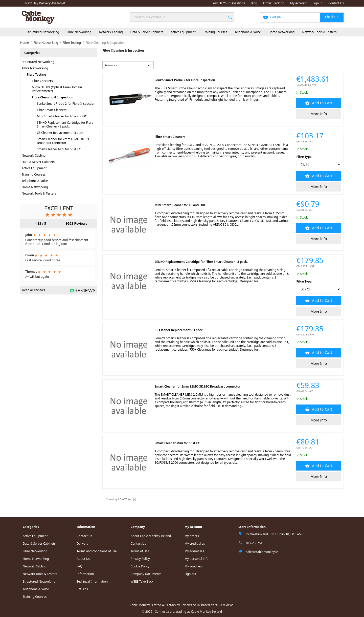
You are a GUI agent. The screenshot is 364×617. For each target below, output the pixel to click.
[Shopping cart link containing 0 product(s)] (302, 17)
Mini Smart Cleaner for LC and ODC (62, 116)
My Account (299, 3)
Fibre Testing (37, 75)
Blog (254, 3)
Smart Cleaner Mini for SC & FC (59, 149)
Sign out (190, 574)
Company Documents (146, 574)
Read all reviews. (34, 290)
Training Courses (215, 32)
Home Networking (281, 32)
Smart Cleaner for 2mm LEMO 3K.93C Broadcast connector (63, 141)
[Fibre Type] (319, 164)
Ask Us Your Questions (229, 3)
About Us (83, 559)
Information (85, 574)
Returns (82, 589)
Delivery (82, 544)
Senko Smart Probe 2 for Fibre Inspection (66, 104)
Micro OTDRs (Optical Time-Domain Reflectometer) (57, 89)
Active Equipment (183, 32)
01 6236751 (254, 543)
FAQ (79, 566)
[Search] (182, 17)
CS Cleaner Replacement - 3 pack (60, 133)
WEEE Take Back (142, 581)
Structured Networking (43, 32)
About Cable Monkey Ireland (151, 536)
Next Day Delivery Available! (45, 3)
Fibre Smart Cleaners (52, 110)
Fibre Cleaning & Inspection (53, 97)
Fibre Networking (79, 32)
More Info (319, 114)
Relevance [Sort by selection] (128, 65)
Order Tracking (274, 3)
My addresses (194, 551)
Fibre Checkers (42, 81)
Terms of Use (140, 551)
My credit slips (195, 544)
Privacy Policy (140, 559)
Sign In (318, 3)
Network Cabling (111, 32)
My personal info (197, 559)
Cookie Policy (140, 566)
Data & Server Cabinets (147, 32)
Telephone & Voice (248, 32)
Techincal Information (92, 581)
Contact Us (336, 3)
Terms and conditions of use (97, 551)
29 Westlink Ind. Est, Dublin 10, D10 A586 (275, 534)
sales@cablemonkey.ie (262, 552)
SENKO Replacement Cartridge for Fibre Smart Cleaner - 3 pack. (65, 124)
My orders (192, 536)
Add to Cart (322, 103)
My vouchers (194, 566)
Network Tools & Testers (320, 32)
